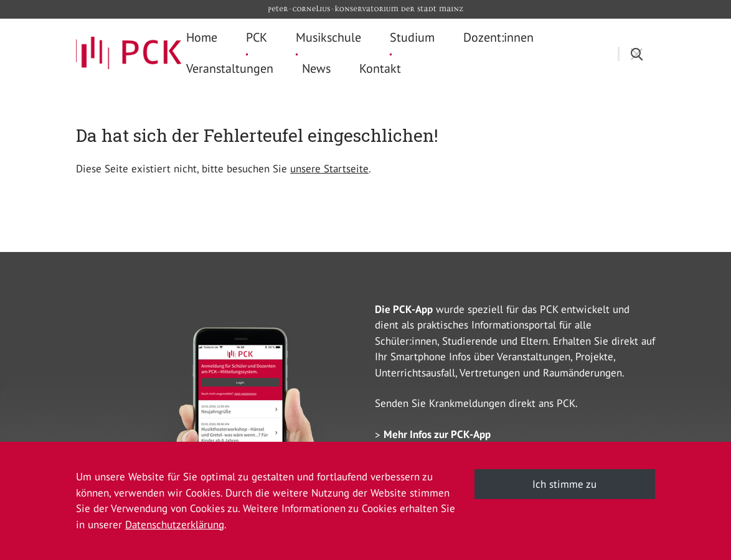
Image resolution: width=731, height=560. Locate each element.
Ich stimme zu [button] (564, 484)
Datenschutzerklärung (175, 525)
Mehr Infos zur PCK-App (437, 434)
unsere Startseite (329, 169)
